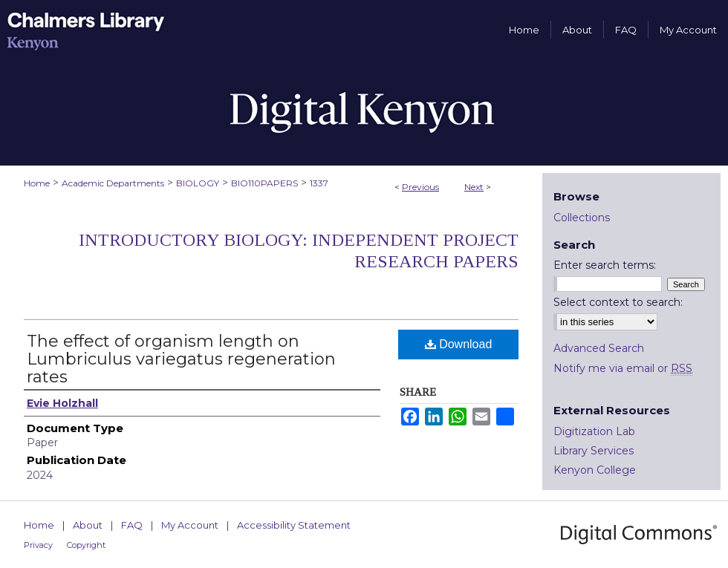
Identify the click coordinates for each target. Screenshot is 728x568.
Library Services (594, 451)
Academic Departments (113, 183)
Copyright (86, 545)
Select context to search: (618, 302)
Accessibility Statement (294, 525)
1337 (319, 183)
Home (37, 183)
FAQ (132, 525)
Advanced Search (599, 348)
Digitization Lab (594, 431)
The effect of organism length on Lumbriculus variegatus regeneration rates (181, 359)
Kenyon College (595, 470)
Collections (582, 218)
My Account (190, 525)
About (88, 525)
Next (474, 187)
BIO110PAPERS (264, 183)
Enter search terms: (605, 265)
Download (459, 344)
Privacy (38, 545)
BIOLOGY (198, 183)
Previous (420, 187)
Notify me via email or (623, 368)
